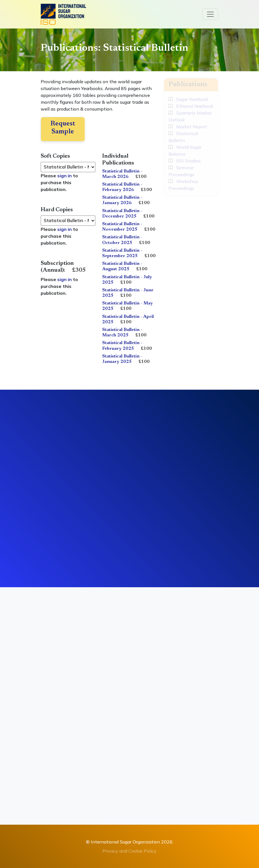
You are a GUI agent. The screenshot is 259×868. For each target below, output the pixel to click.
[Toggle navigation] (210, 14)
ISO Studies (185, 161)
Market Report (188, 127)
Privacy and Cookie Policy (129, 851)
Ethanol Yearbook (191, 106)
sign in (64, 176)
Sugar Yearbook (188, 99)
